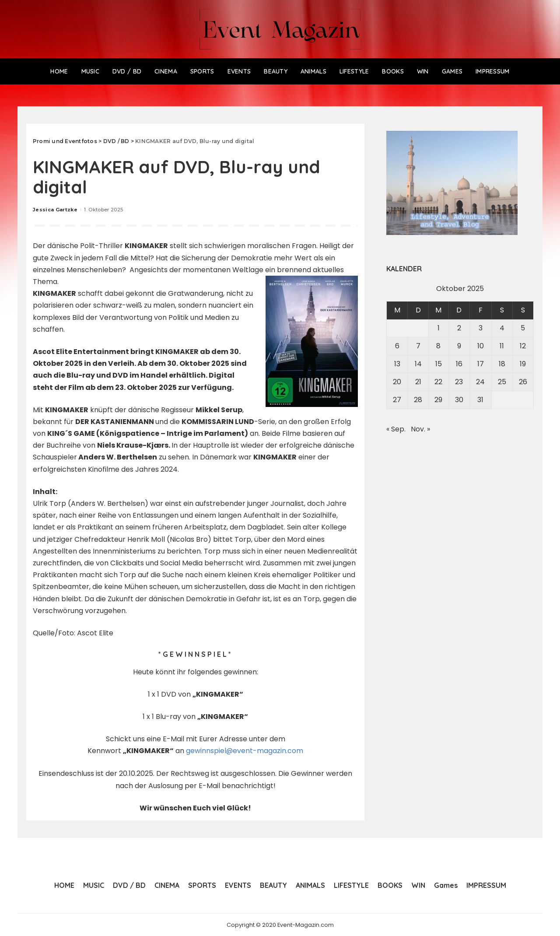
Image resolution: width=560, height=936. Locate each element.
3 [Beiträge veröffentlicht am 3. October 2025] (481, 328)
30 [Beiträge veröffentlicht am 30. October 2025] (459, 400)
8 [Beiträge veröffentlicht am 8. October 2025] (438, 346)
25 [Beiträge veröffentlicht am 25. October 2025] (502, 382)
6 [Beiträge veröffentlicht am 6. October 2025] (397, 346)
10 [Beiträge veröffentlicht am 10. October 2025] (481, 346)
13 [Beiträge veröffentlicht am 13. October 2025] (397, 364)
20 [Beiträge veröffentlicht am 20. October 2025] (397, 382)
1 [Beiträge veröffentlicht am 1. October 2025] (439, 328)
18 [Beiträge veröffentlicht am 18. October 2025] (502, 364)
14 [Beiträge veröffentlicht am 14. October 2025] (418, 364)
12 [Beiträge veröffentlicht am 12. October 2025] (523, 346)
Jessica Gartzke (55, 210)
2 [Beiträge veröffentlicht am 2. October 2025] (459, 328)
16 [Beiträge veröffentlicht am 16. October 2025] (459, 364)
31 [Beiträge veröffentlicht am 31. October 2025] (480, 400)
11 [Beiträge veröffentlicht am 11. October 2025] (502, 346)
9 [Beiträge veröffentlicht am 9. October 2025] (459, 346)
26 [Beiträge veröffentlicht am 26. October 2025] (523, 382)
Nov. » (420, 429)
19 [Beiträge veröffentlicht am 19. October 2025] (523, 364)
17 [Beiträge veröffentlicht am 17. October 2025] (481, 364)
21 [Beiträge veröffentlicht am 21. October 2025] (418, 382)
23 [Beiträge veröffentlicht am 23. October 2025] (459, 382)
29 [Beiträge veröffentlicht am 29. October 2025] (438, 400)
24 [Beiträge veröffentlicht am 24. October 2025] (480, 382)
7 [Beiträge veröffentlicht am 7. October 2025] (418, 346)
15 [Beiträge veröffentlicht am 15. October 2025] (439, 364)
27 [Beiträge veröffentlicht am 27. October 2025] (397, 400)
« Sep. (396, 429)
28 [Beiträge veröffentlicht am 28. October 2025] (418, 400)
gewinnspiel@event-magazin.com (245, 751)
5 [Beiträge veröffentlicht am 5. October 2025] (523, 328)
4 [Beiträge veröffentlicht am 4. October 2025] (502, 328)
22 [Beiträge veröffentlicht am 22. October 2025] (438, 382)
